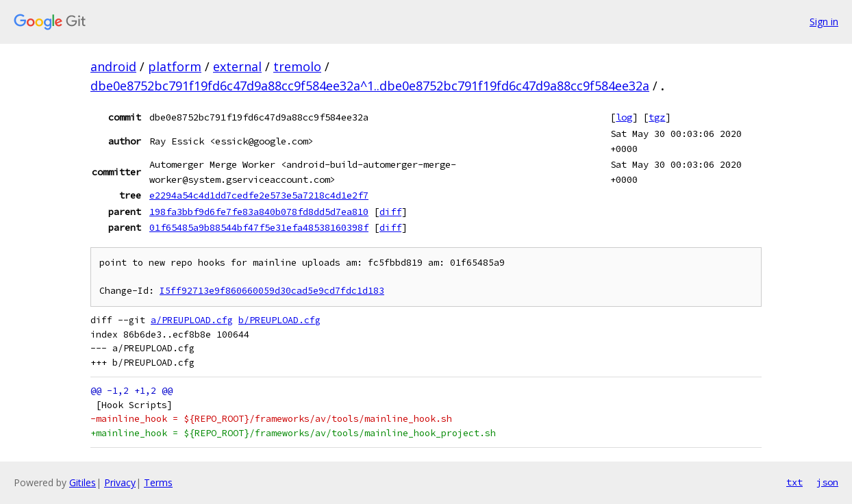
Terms (158, 482)
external (237, 66)
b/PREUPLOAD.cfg (279, 320)
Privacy (120, 482)
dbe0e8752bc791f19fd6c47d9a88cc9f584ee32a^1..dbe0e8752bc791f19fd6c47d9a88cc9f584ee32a (370, 86)
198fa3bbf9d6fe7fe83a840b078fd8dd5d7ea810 (259, 212)
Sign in (824, 22)
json (827, 482)
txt (794, 482)
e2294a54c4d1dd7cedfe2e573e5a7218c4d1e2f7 (259, 195)
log (624, 117)
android (113, 66)
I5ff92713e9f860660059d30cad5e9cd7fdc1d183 (272, 291)
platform (175, 66)
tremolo (297, 66)
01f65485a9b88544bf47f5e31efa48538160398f (259, 227)
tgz (657, 117)
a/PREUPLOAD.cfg (192, 320)
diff (390, 212)
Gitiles (83, 482)
